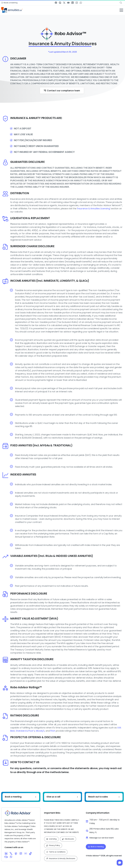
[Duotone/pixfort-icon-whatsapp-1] (11, 857)
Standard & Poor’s (25, 731)
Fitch (53, 731)
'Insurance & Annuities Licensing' (94, 209)
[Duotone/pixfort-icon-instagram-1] (21, 853)
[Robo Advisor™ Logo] (18, 813)
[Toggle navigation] (121, 10)
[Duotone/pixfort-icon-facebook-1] (16, 853)
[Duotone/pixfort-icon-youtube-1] (26, 853)
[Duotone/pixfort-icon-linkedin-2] (6, 853)
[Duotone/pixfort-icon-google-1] (6, 857)
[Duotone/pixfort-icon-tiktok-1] (31, 853)
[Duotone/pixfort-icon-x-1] (11, 853)
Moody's (40, 731)
